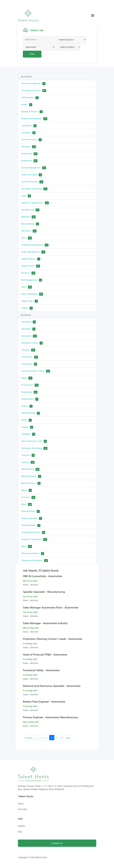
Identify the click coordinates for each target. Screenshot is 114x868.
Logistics (28, 462)
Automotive (29, 336)
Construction (30, 357)
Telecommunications (33, 554)
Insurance (28, 455)
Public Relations (31, 259)
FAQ (20, 832)
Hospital (27, 427)
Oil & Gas (28, 497)
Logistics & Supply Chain (35, 203)
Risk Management (32, 280)
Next (68, 738)
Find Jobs (23, 809)
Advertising (29, 322)
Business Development (34, 119)
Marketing (28, 217)
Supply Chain (30, 301)
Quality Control (31, 266)
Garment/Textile (31, 413)
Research (28, 273)
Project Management (33, 252)
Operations (29, 231)
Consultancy (29, 364)
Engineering (29, 154)
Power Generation (32, 518)
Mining (27, 490)
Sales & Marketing (32, 294)
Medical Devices (31, 483)
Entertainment (30, 399)
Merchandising (30, 224)
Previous (29, 738)
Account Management (33, 84)
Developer (29, 147)
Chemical (28, 350)
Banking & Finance (32, 112)
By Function (26, 77)
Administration (30, 98)
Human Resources (32, 182)
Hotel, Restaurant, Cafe (34, 441)
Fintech (27, 406)
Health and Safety (32, 175)
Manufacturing (30, 210)
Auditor (27, 105)
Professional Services (33, 532)
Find (32, 54)
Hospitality (28, 434)
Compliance (29, 126)
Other (27, 238)
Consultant (28, 133)
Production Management (35, 245)
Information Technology (34, 189)
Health (26, 420)
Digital (27, 378)
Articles (21, 826)
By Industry (26, 315)
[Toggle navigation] (93, 16)
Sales (27, 287)
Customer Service (32, 140)
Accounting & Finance (34, 91)
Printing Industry (31, 526)
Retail (27, 546)
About (21, 804)
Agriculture (28, 329)
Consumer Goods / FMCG (36, 371)
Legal (26, 196)
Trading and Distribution (35, 561)
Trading (27, 308)
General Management (34, 168)
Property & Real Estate (34, 540)
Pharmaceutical (30, 511)
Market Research (31, 476)
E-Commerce (30, 385)
